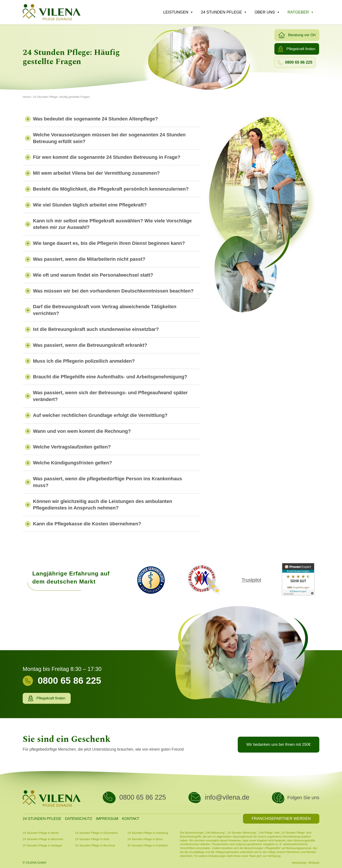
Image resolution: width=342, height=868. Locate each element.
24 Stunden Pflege (224, 12)
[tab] (112, 120)
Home (27, 97)
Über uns (267, 12)
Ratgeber (301, 12)
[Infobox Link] (86, 683)
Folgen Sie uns (303, 798)
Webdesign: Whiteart (306, 863)
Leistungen (178, 12)
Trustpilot (251, 580)
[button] (297, 35)
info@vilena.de (227, 797)
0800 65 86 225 (143, 797)
